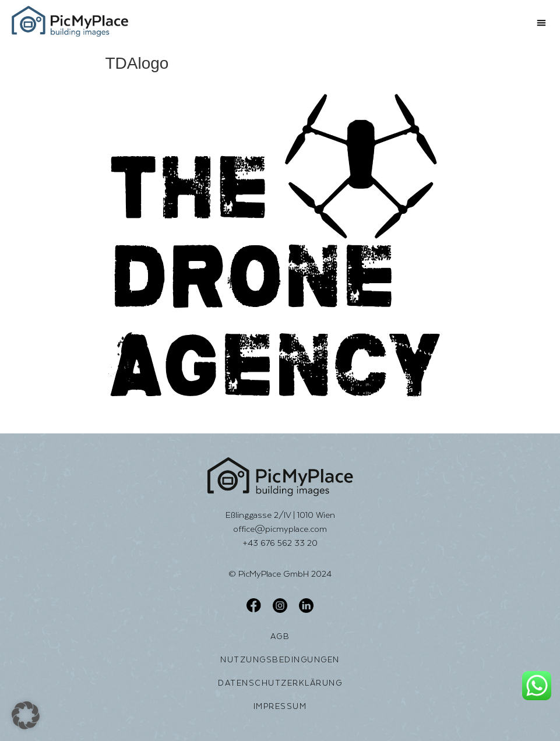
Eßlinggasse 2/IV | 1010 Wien (280, 515)
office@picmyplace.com (280, 529)
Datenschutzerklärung (280, 683)
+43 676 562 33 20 (280, 543)
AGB (280, 636)
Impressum (280, 706)
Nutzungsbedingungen (280, 659)
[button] (541, 23)
